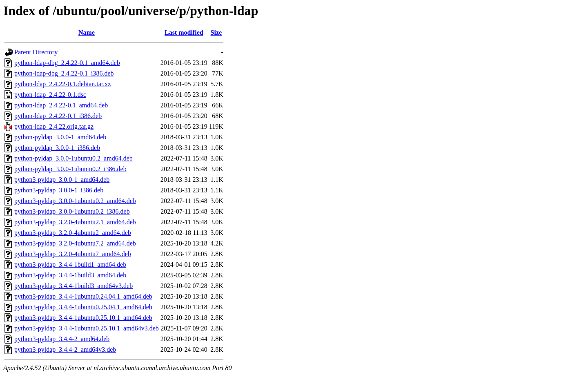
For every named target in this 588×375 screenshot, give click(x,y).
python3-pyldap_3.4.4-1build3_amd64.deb (70, 275)
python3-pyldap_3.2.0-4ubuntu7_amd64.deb (73, 254)
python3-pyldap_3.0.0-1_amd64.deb (62, 180)
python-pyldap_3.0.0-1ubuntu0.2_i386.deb (70, 169)
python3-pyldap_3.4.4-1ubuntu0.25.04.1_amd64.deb (83, 307)
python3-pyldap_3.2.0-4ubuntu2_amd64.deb (73, 233)
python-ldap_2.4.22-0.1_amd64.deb (61, 105)
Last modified (184, 32)
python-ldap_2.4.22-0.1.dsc (50, 95)
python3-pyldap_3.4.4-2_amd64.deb (62, 339)
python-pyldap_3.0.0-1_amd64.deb (60, 137)
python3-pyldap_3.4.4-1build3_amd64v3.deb (73, 286)
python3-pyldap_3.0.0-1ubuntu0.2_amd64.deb (75, 201)
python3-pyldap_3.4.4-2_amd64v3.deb (65, 349)
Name (87, 32)
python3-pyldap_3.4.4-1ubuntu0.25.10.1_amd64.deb (83, 318)
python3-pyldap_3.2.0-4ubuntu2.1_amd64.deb (75, 222)
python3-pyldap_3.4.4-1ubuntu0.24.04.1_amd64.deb (83, 296)
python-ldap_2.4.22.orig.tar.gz (54, 126)
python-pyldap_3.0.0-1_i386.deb (57, 148)
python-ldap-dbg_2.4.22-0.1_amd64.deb (67, 63)
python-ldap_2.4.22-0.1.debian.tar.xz (62, 84)
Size (216, 32)
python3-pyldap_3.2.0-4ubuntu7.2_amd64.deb (75, 243)
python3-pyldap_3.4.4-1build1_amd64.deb (70, 265)
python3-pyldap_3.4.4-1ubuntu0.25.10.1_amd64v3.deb (87, 328)
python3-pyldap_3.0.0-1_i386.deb (59, 190)
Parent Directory (36, 52)
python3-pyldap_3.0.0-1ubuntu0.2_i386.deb (72, 211)
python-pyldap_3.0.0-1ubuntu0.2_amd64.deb (73, 158)
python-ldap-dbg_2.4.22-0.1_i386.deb (64, 73)
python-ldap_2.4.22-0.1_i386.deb (58, 116)
